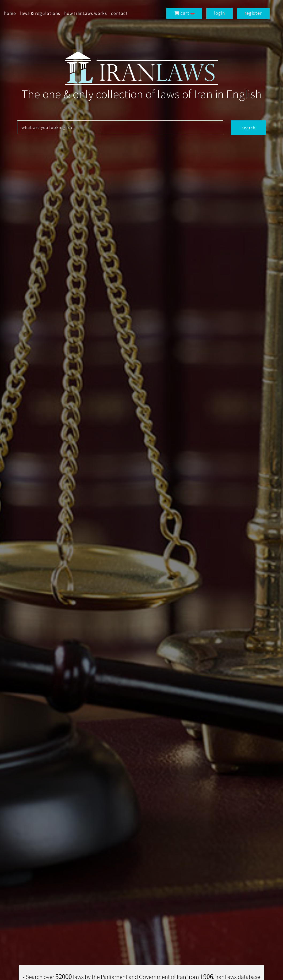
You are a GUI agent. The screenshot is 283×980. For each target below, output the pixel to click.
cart (184, 13)
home (10, 13)
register (253, 13)
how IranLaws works (86, 13)
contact (119, 13)
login (219, 13)
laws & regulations (40, 13)
